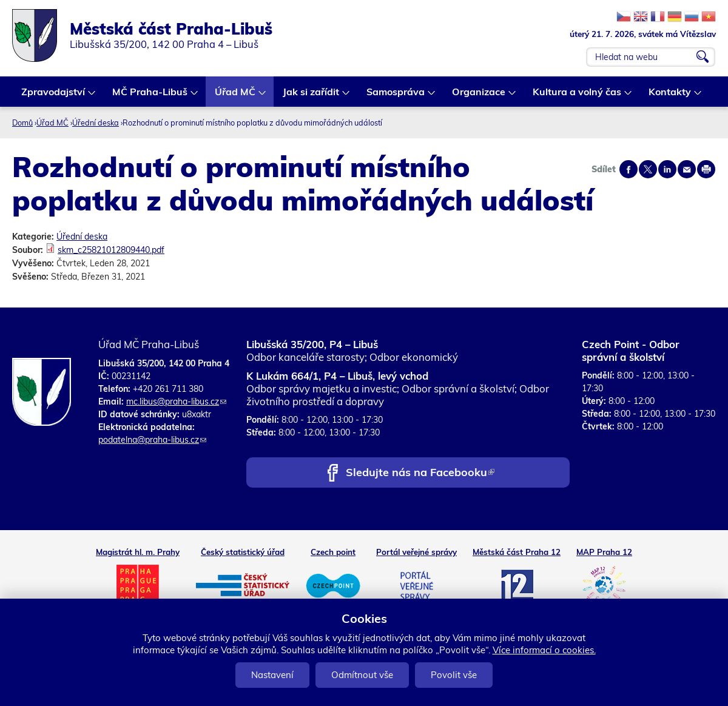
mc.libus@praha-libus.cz (176, 402)
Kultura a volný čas (578, 96)
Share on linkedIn (667, 169)
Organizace (479, 96)
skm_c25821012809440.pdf (111, 250)
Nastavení (272, 675)
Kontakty (670, 96)
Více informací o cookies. (544, 650)
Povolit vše (454, 675)
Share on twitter (648, 169)
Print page (706, 169)
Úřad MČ (236, 96)
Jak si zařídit (312, 96)
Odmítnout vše (362, 675)
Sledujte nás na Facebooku (420, 473)
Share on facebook (629, 169)
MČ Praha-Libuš (150, 96)
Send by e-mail (687, 169)
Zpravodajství (54, 96)
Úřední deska (96, 123)
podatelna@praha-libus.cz (152, 440)
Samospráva (396, 96)
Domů (22, 123)
